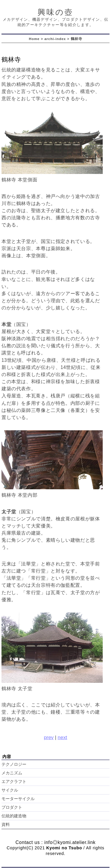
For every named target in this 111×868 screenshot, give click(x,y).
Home (34, 39)
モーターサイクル (18, 799)
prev (49, 737)
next (62, 737)
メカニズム (12, 773)
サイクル (10, 790)
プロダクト (12, 807)
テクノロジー (14, 764)
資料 (6, 825)
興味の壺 (55, 12)
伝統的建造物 (14, 816)
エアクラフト (14, 782)
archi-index (55, 39)
